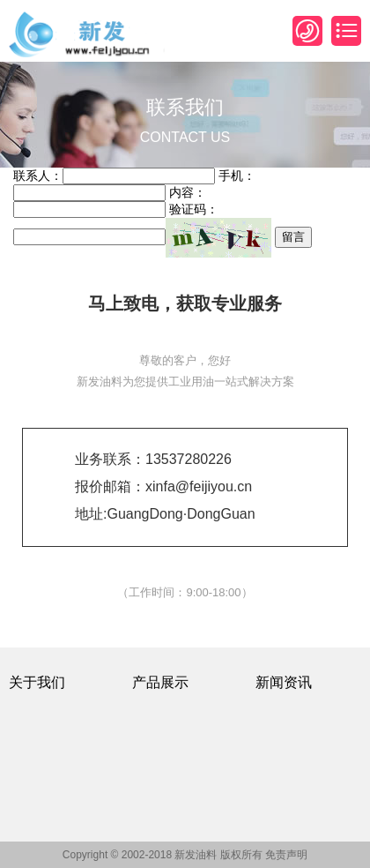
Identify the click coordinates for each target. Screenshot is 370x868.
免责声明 (286, 855)
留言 (293, 237)
